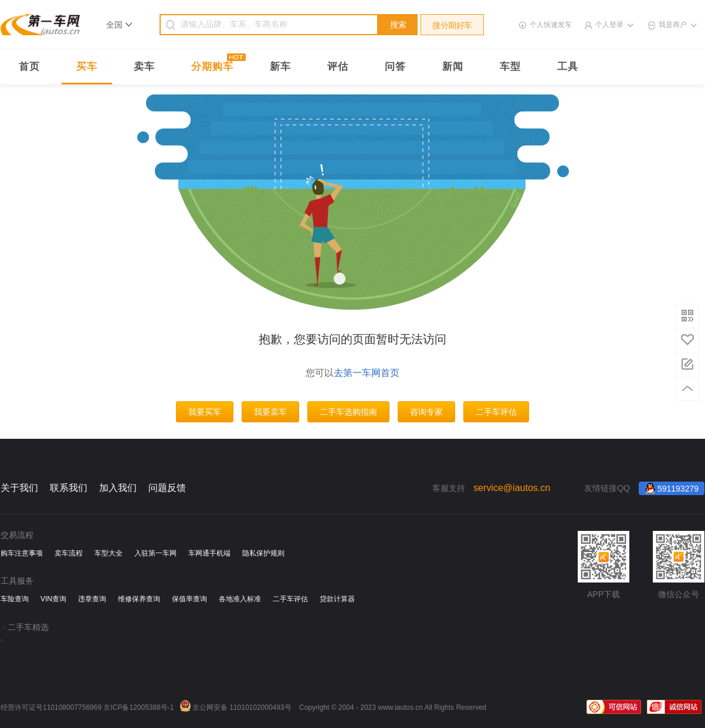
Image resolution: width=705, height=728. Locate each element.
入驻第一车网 (155, 553)
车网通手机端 (209, 553)
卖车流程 (69, 553)
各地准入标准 (240, 599)
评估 (338, 67)
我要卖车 (270, 412)
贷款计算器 (337, 599)
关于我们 (19, 488)
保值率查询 (189, 599)
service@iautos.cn (512, 488)
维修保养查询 (139, 599)
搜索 (398, 25)
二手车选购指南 (348, 412)
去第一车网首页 (367, 373)
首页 (29, 67)
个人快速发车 (551, 25)
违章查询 (92, 599)
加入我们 (118, 488)
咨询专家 (426, 412)
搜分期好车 (452, 25)
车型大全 (109, 553)
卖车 (144, 67)
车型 (510, 67)
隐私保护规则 (263, 553)
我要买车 (205, 412)
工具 (568, 67)
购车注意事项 (22, 553)
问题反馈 (167, 488)
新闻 (453, 67)
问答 (395, 67)
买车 (87, 67)
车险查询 (15, 599)
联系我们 (69, 488)
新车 (280, 67)
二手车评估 (496, 412)
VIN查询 (53, 599)
